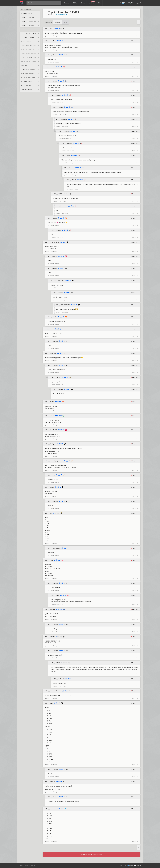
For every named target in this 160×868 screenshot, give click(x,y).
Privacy (27, 866)
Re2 (54, 475)
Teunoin (55, 81)
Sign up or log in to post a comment (92, 854)
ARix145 (55, 256)
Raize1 (69, 156)
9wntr (52, 560)
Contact (22, 866)
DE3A (52, 703)
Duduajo (52, 29)
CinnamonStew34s (56, 691)
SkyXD (52, 487)
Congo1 (53, 782)
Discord (137, 866)
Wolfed (55, 218)
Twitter (130, 866)
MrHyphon (53, 444)
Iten (51, 513)
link (137, 36)
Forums (67, 3)
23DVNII (53, 637)
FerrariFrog (53, 41)
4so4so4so (53, 809)
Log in (138, 3)
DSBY (60, 194)
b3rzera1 (53, 610)
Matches (75, 3)
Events (83, 3)
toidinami (61, 679)
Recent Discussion (27, 30)
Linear (65, 22)
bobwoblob (56, 548)
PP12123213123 (54, 242)
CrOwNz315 (54, 430)
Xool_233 (53, 353)
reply (133, 50)
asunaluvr (53, 67)
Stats (99, 3)
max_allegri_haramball (57, 461)
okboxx (53, 416)
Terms (33, 866)
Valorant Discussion (61, 15)
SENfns (52, 402)
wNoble (52, 329)
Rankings (92, 2)
